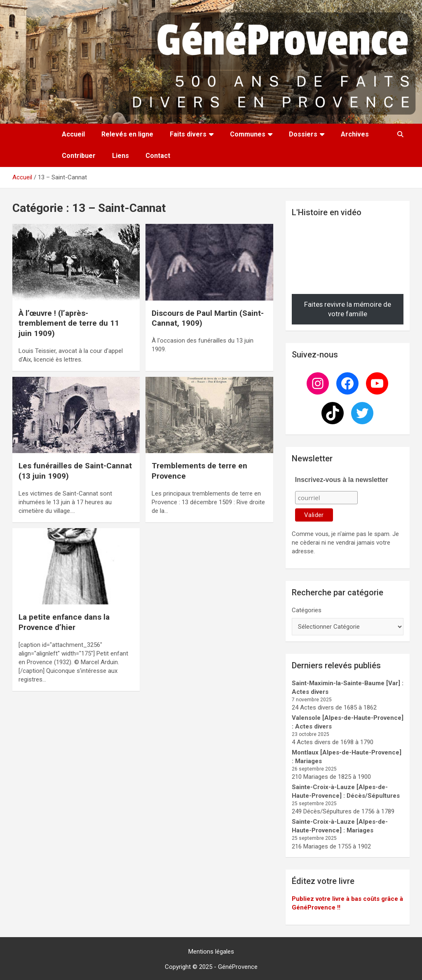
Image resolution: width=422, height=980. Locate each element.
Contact (158, 156)
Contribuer (79, 156)
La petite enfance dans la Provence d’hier (64, 622)
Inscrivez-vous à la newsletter (342, 480)
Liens (121, 156)
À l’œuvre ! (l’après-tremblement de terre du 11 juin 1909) (69, 323)
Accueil (73, 134)
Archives (355, 134)
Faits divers (188, 134)
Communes (248, 134)
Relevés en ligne (127, 134)
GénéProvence (238, 967)
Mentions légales (211, 952)
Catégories (307, 610)
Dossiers (303, 134)
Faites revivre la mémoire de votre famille (348, 309)
